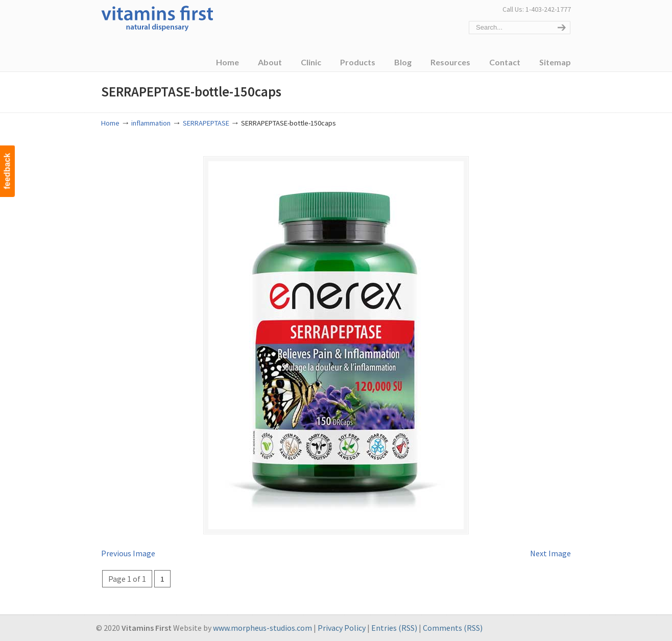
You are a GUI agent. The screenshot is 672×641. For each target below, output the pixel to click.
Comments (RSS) (453, 628)
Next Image (550, 553)
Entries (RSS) (394, 628)
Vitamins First (157, 17)
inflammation (151, 123)
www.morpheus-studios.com (262, 628)
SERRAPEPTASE (206, 123)
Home (110, 123)
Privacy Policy (342, 628)
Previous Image (128, 553)
